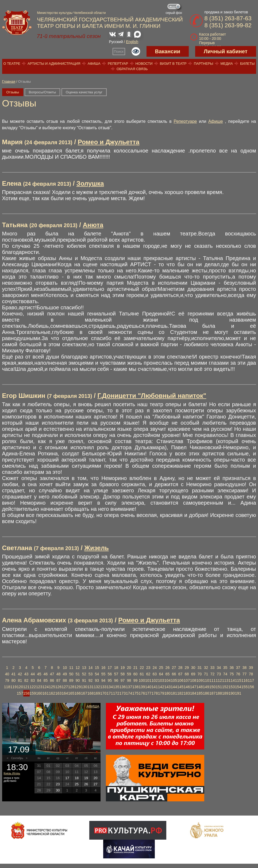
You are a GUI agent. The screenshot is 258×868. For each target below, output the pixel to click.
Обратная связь (132, 69)
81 (20, 680)
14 (91, 668)
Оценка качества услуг (84, 92)
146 (187, 687)
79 (7, 680)
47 (52, 674)
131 (91, 687)
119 (14, 687)
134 (110, 687)
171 (110, 693)
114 (232, 680)
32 (206, 668)
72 (213, 674)
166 (78, 693)
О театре (12, 64)
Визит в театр (173, 64)
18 (116, 668)
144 (174, 687)
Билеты (247, 64)
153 (232, 687)
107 (187, 680)
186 (206, 693)
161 (46, 693)
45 (39, 674)
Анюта (93, 225)
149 (206, 687)
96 (116, 680)
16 (103, 668)
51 (78, 674)
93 (97, 680)
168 (91, 693)
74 (225, 674)
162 (52, 693)
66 (174, 674)
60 (136, 674)
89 (71, 680)
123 (39, 687)
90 (78, 680)
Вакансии (168, 51)
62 (148, 674)
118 (7, 687)
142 (161, 687)
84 (39, 680)
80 (14, 680)
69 (193, 674)
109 (200, 680)
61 (142, 674)
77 (245, 674)
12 (78, 668)
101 (148, 680)
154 (238, 687)
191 (238, 693)
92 (91, 680)
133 (103, 687)
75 (232, 674)
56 (110, 674)
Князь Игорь (12, 773)
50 (71, 674)
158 (26, 693)
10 (65, 668)
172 (116, 693)
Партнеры (203, 64)
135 (116, 687)
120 (20, 687)
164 (65, 693)
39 (251, 668)
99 (136, 680)
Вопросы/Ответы (43, 92)
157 (20, 693)
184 (193, 693)
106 (180, 680)
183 (187, 693)
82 (26, 680)
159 (33, 693)
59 (129, 674)
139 (142, 687)
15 (97, 668)
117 (251, 680)
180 (167, 693)
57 (116, 674)
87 (59, 680)
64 (161, 674)
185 (200, 693)
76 (238, 674)
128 (71, 687)
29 (187, 668)
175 (135, 693)
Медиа (226, 64)
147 (193, 687)
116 (244, 680)
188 (219, 693)
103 (161, 680)
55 (103, 674)
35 (225, 668)
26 (168, 668)
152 (225, 687)
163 (58, 693)
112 (219, 680)
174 (129, 693)
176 (142, 693)
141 (155, 687)
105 (174, 680)
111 (212, 680)
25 (161, 668)
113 (225, 680)
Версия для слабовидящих (136, 51)
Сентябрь (17, 758)
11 (71, 668)
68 (187, 674)
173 (123, 693)
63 (155, 674)
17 (110, 668)
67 (180, 674)
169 (97, 693)
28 (180, 668)
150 (212, 687)
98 (129, 680)
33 (213, 668)
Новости (144, 64)
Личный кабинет (226, 51)
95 (110, 680)
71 (206, 674)
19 (123, 668)
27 (174, 668)
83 (33, 680)
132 (97, 687)
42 (20, 674)
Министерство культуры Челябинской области (72, 13)
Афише (216, 121)
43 (26, 674)
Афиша (94, 64)
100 (142, 680)
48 (59, 674)
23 (148, 668)
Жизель (96, 548)
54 (97, 674)
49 (65, 674)
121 (26, 687)
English (132, 42)
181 (174, 693)
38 (245, 668)
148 (200, 687)
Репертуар (118, 64)
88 (65, 680)
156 (251, 687)
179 (161, 693)
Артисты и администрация (54, 64)
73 (219, 674)
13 (84, 668)
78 (251, 674)
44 (33, 674)
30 (193, 668)
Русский (116, 42)
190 (232, 693)
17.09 (19, 749)
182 (180, 693)
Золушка (90, 183)
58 (123, 674)
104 (167, 680)
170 (103, 693)
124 (46, 687)
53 (91, 674)
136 (123, 687)
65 (168, 674)
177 (148, 693)
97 (123, 680)
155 (244, 687)
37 (238, 668)
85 (46, 680)
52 (84, 674)
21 (136, 668)
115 (238, 680)
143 (167, 687)
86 (52, 680)
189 (225, 693)
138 (135, 687)
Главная (9, 81)
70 (200, 674)
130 (84, 687)
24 (155, 668)
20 (129, 668)
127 (65, 687)
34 (219, 668)
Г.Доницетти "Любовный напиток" (152, 396)
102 (155, 680)
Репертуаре (185, 121)
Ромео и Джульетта (109, 142)
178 (155, 693)
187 (212, 693)
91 (84, 680)
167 (84, 693)
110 (206, 680)
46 (46, 674)
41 (14, 674)
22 (142, 668)
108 (193, 680)
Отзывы (13, 92)
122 (33, 687)
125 (52, 687)
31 (200, 668)
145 (180, 687)
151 (219, 687)
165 (71, 693)
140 (148, 687)
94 (103, 680)
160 (39, 693)
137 (129, 687)
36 (232, 668)
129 (78, 687)
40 (7, 674)
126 (58, 687)
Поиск (119, 52)
